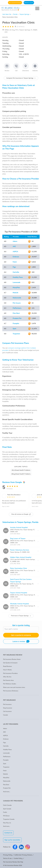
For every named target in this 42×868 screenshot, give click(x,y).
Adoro (15, 241)
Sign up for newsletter (12, 840)
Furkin (5, 812)
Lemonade (17, 282)
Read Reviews (8, 666)
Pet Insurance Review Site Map (13, 862)
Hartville (16, 272)
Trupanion (16, 334)
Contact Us (8, 833)
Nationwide (17, 298)
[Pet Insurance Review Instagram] (28, 847)
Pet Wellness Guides (10, 684)
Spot (15, 329)
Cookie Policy (18, 858)
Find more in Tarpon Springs (21, 616)
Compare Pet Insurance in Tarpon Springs (21, 78)
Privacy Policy (8, 855)
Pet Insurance (7, 704)
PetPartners (17, 308)
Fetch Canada (7, 805)
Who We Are (7, 677)
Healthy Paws (18, 277)
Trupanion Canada (9, 819)
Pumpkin (16, 323)
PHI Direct (6, 816)
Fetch (15, 262)
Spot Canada (7, 809)
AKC (14, 246)
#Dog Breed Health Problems (21, 474)
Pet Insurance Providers (10, 673)
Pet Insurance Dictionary (11, 691)
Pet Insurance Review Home (12, 659)
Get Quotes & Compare (10, 663)
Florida (15, 14)
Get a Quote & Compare (15, 3)
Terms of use (7, 858)
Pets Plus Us (7, 823)
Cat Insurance (7, 711)
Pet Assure (17, 303)
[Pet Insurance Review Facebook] (15, 847)
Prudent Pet (17, 318)
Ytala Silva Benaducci (14, 495)
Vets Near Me (7, 14)
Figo (14, 267)
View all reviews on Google (21, 514)
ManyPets (16, 288)
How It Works (7, 670)
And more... (7, 792)
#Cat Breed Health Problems (21, 470)
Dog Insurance (8, 708)
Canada (5, 715)
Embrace (16, 257)
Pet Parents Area (8, 680)
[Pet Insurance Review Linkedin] (21, 847)
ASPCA (15, 252)
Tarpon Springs (24, 14)
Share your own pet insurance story (14, 687)
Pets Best (16, 313)
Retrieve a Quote (29, 3)
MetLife (16, 293)
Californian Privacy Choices (23, 855)
